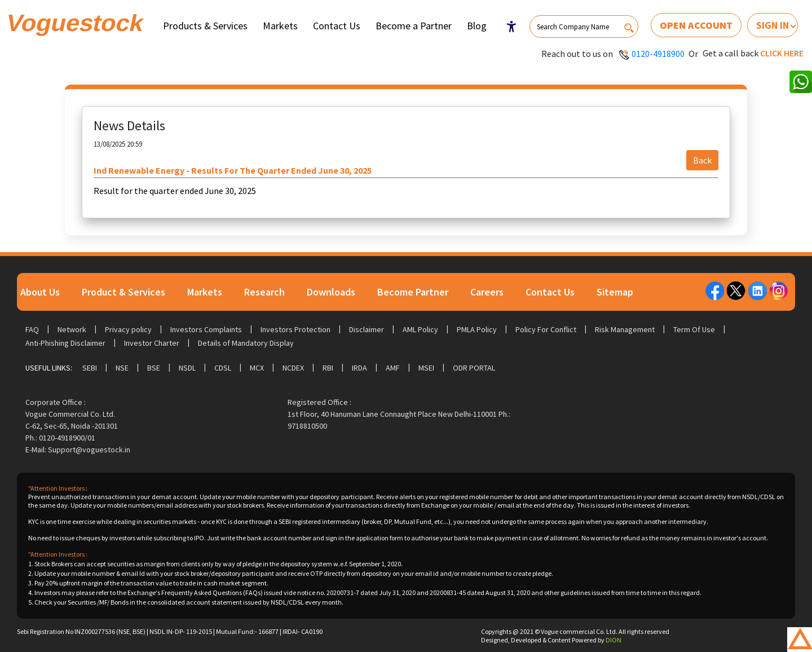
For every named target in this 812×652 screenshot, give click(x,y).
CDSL (223, 368)
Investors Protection (295, 329)
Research (264, 292)
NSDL (187, 368)
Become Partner (413, 292)
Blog (477, 26)
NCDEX (293, 368)
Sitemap (615, 292)
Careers (487, 292)
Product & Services (123, 292)
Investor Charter (152, 343)
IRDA (359, 368)
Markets (280, 26)
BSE (154, 368)
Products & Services (205, 26)
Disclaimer (367, 329)
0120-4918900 (658, 54)
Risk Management (625, 329)
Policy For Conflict (546, 329)
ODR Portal (474, 368)
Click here (782, 53)
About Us (40, 292)
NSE (122, 368)
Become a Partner (414, 26)
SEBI (90, 368)
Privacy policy (128, 329)
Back (702, 160)
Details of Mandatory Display (246, 343)
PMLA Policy (477, 329)
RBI (328, 368)
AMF (393, 368)
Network (72, 329)
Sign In (773, 25)
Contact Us (337, 26)
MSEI (426, 368)
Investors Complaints (206, 329)
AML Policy (420, 329)
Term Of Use (694, 329)
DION (614, 640)
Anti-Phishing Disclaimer (65, 343)
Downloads (331, 292)
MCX (257, 368)
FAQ (32, 329)
